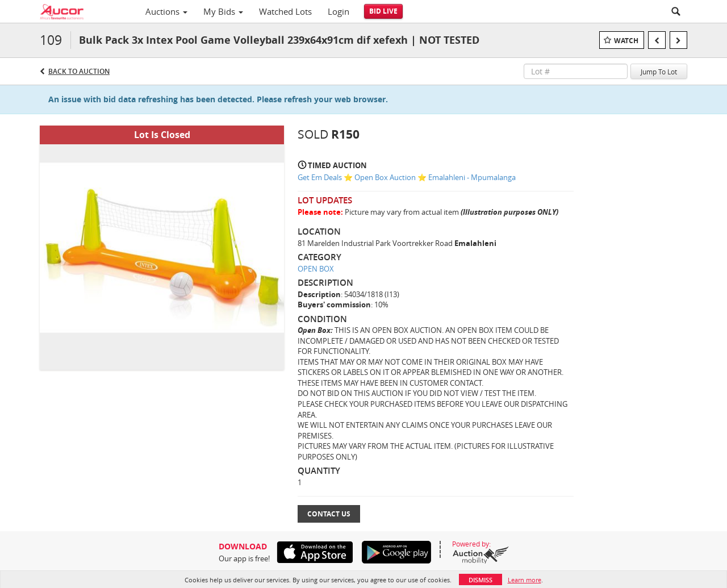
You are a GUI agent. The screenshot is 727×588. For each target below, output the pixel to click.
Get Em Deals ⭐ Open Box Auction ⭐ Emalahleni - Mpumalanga (407, 177)
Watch (626, 41)
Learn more (525, 580)
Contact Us (329, 514)
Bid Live (383, 11)
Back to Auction (79, 71)
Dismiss (481, 580)
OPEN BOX (316, 269)
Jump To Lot (659, 72)
